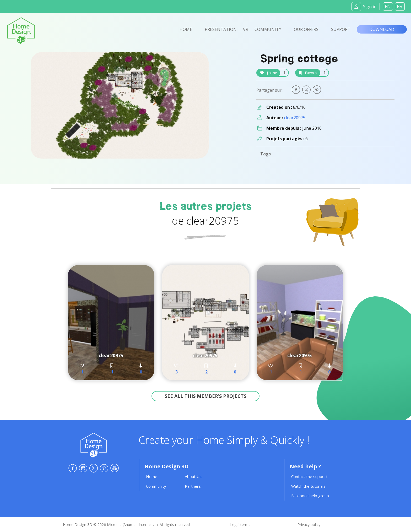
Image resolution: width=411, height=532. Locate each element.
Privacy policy (309, 525)
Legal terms (240, 525)
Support (341, 29)
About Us (193, 476)
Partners (193, 486)
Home (186, 29)
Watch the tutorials (308, 486)
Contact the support (309, 476)
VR (246, 29)
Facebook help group (310, 496)
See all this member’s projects (206, 396)
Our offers (306, 29)
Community (268, 29)
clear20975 (295, 118)
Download (382, 29)
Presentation (221, 29)
